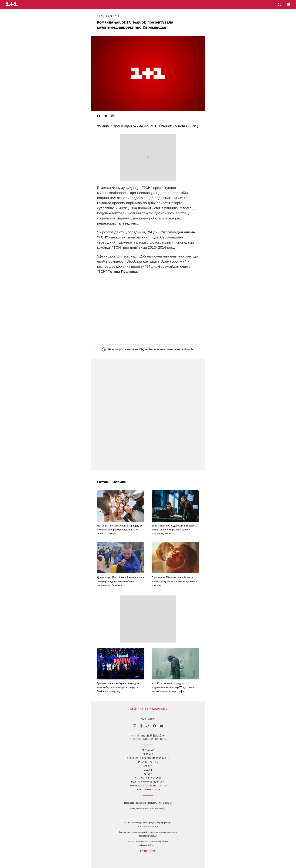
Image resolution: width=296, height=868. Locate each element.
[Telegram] (105, 116)
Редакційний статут (148, 790)
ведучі (148, 770)
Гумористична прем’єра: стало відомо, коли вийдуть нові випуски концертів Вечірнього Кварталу (119, 687)
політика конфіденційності (148, 782)
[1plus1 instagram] (134, 726)
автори (148, 774)
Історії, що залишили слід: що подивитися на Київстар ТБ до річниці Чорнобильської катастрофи (173, 687)
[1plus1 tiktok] (148, 726)
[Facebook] (99, 116)
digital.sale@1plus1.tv (148, 836)
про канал (148, 750)
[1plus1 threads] (141, 726)
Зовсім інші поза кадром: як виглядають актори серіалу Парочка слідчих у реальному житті (174, 530)
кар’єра (148, 766)
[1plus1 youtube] (161, 726)
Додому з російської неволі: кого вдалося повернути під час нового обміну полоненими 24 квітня (120, 581)
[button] (289, 5)
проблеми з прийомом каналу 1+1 (148, 758)
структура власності (148, 778)
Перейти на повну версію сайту (148, 709)
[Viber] (112, 116)
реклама (148, 754)
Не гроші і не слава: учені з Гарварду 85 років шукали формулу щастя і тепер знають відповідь (120, 530)
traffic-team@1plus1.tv (148, 845)
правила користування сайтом (148, 786)
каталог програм (148, 762)
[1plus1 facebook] (154, 726)
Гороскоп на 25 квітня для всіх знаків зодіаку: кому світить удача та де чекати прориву (174, 581)
